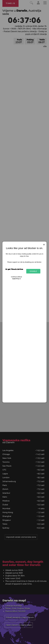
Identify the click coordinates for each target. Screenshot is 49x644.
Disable (33, 271)
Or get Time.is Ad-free (14, 269)
